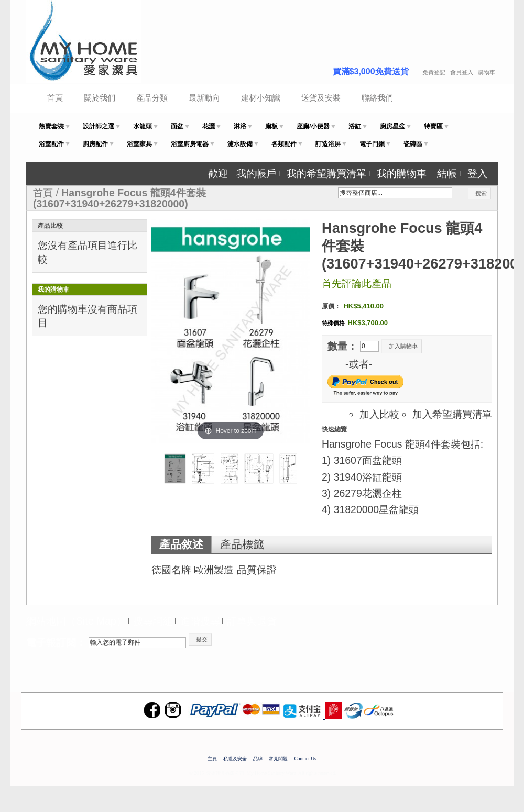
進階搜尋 (200, 621)
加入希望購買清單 (452, 414)
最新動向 (204, 98)
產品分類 (152, 98)
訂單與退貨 (252, 621)
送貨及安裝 (321, 98)
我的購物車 (402, 173)
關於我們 (100, 98)
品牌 (258, 759)
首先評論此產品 (357, 283)
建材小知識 (261, 98)
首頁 (55, 98)
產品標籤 (242, 544)
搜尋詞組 (153, 621)
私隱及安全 (235, 759)
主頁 (212, 759)
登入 (477, 173)
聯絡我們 (377, 98)
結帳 (447, 173)
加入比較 (379, 414)
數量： (342, 346)
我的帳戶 (256, 173)
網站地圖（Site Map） (76, 621)
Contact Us (305, 759)
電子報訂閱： (56, 642)
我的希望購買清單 (326, 173)
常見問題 (279, 759)
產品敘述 (181, 544)
